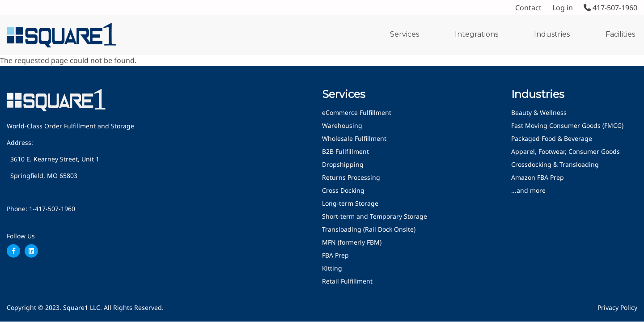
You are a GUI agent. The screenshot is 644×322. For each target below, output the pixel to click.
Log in (563, 8)
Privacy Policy (617, 307)
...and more (528, 190)
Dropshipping (343, 164)
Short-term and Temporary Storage (375, 216)
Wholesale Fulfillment (354, 138)
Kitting (332, 268)
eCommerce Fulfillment (357, 112)
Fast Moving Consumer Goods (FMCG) (567, 125)
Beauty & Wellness (539, 112)
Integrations (477, 34)
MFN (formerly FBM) (352, 242)
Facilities (620, 34)
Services (405, 34)
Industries (552, 34)
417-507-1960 (610, 8)
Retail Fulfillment (347, 281)
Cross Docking (343, 190)
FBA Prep (335, 255)
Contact (528, 8)
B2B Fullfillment (345, 151)
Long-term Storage (350, 203)
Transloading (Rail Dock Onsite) (369, 229)
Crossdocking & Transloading (555, 164)
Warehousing (342, 125)
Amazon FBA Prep (538, 177)
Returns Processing (351, 177)
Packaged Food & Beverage (552, 138)
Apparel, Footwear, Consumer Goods (566, 151)
